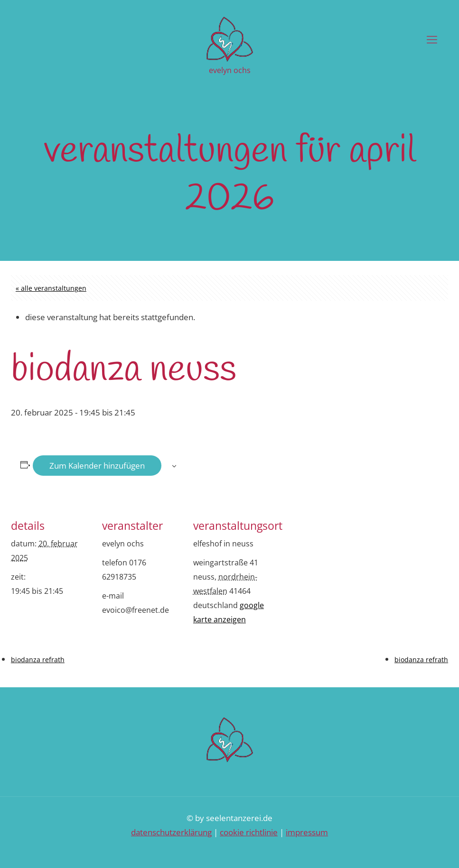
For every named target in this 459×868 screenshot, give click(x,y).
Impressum (307, 832)
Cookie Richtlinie (249, 832)
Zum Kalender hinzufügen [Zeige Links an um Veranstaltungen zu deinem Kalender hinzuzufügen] (97, 466)
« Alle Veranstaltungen (51, 288)
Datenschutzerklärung (171, 832)
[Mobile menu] (432, 39)
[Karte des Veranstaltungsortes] (334, 568)
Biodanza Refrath (38, 660)
